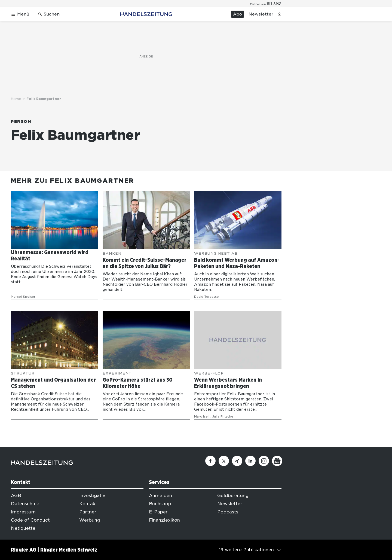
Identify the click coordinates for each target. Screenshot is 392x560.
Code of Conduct (30, 520)
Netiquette (23, 528)
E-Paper (158, 512)
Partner (88, 512)
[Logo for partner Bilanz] (266, 4)
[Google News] (277, 461)
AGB (16, 496)
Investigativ (92, 496)
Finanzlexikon (164, 520)
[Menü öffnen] (20, 14)
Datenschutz (25, 504)
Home (16, 99)
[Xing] (237, 461)
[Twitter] (224, 461)
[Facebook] (210, 461)
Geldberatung (233, 496)
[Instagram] (264, 461)
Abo (238, 14)
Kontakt (88, 504)
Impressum (23, 512)
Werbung (90, 520)
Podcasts (228, 512)
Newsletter (261, 14)
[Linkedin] (250, 461)
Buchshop (160, 504)
